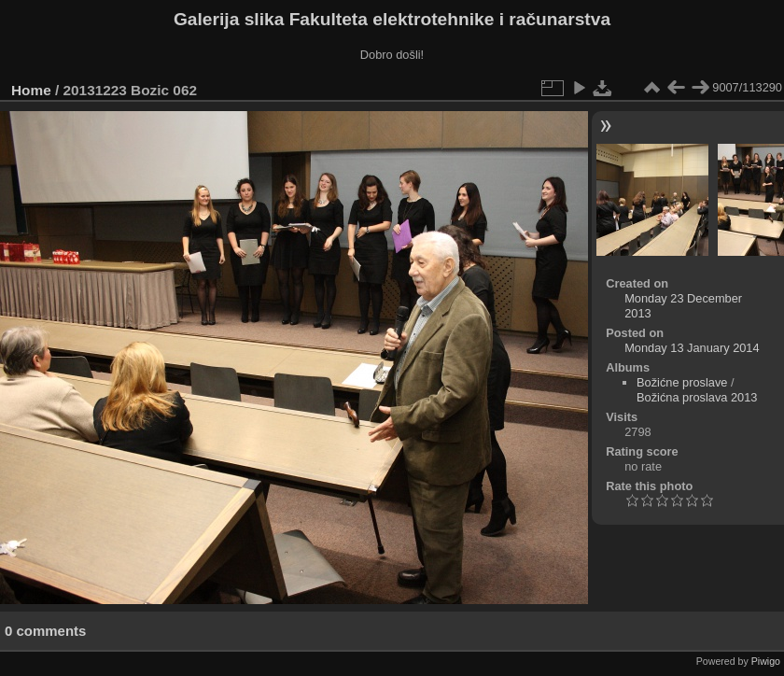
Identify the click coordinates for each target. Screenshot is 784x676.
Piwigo (766, 661)
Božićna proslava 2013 (697, 397)
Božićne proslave (682, 382)
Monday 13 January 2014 (692, 348)
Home (31, 90)
